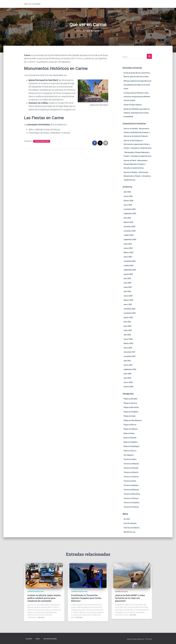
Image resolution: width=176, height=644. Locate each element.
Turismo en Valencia (131, 507)
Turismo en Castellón (131, 503)
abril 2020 (127, 378)
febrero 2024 (128, 252)
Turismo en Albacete (131, 464)
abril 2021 (127, 361)
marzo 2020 (128, 382)
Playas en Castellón (131, 412)
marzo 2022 (128, 339)
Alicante (29, 639)
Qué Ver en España (50, 639)
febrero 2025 (128, 222)
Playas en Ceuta (129, 416)
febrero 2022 (128, 343)
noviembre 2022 (130, 313)
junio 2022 (128, 326)
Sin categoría (129, 455)
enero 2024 (128, 257)
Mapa (38, 639)
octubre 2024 (129, 235)
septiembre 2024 (130, 240)
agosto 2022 (128, 317)
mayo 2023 (128, 287)
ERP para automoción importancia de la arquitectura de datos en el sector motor (137, 85)
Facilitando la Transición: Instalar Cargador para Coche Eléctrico (86, 598)
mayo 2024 (128, 244)
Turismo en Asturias (131, 477)
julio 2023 (127, 278)
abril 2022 (127, 335)
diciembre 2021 (129, 352)
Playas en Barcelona (131, 407)
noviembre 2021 (130, 356)
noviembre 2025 (130, 209)
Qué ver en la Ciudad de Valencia (136, 136)
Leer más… (41, 617)
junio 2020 (128, 374)
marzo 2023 (128, 296)
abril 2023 (127, 291)
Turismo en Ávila (130, 481)
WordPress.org (129, 532)
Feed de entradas (130, 523)
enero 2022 (128, 348)
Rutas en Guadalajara (132, 446)
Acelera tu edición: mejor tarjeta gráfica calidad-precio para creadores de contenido (44, 598)
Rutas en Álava (129, 433)
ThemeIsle (148, 639)
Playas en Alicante (130, 399)
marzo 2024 (128, 248)
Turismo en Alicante (131, 468)
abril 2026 (127, 192)
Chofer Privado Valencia (133, 105)
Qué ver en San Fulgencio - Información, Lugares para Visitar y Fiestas (137, 144)
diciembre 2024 (129, 227)
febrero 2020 (128, 387)
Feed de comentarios (132, 528)
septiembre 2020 (130, 369)
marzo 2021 (128, 365)
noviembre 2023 (130, 261)
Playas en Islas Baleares (133, 420)
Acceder (127, 519)
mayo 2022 (128, 330)
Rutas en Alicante (130, 438)
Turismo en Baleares (131, 490)
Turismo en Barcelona (42, 141)
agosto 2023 (128, 274)
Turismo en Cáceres (131, 498)
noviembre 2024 (130, 231)
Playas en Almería (130, 403)
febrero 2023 (128, 300)
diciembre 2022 (129, 309)
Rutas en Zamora (130, 451)
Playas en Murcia (130, 425)
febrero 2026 (128, 201)
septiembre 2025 (130, 214)
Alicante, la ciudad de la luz (141, 148)
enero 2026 (128, 205)
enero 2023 (128, 304)
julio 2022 (127, 322)
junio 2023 (128, 283)
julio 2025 (127, 218)
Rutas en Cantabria (131, 442)
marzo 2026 (128, 196)
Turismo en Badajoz (131, 485)
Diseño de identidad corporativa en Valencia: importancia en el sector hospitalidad (137, 113)
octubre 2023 (129, 265)
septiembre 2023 (130, 270)
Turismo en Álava (130, 459)
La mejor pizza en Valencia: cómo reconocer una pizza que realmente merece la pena (137, 96)
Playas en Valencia (131, 429)
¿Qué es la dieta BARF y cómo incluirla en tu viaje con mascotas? (130, 598)
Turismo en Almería (131, 472)
